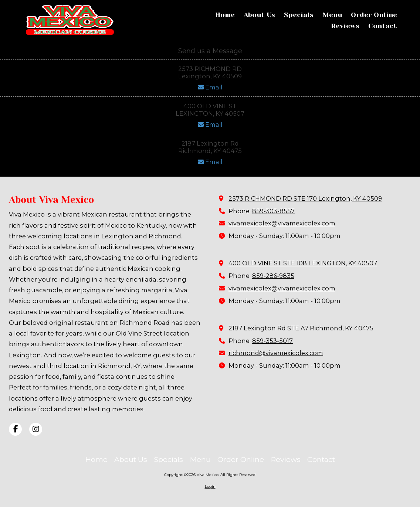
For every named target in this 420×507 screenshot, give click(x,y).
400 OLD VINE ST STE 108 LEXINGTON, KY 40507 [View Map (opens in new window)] (303, 263)
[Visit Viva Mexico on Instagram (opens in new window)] (36, 429)
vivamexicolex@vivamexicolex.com (282, 223)
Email (210, 87)
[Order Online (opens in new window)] (374, 15)
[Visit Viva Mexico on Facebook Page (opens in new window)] (15, 429)
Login (210, 486)
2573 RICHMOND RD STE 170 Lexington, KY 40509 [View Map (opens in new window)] (305, 198)
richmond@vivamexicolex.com (276, 353)
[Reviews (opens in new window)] (345, 26)
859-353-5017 (272, 341)
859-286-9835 (273, 276)
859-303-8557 (273, 211)
